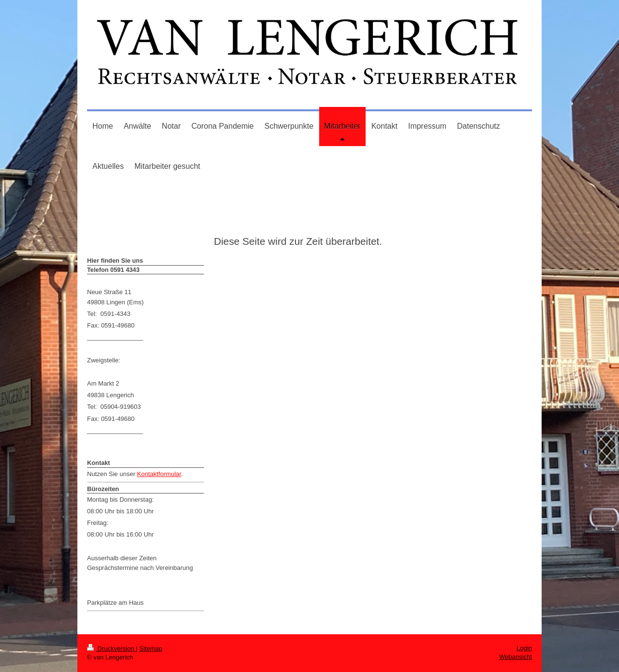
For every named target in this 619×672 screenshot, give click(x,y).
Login (524, 648)
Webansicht (516, 657)
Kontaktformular (159, 474)
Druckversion (111, 649)
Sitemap (151, 649)
